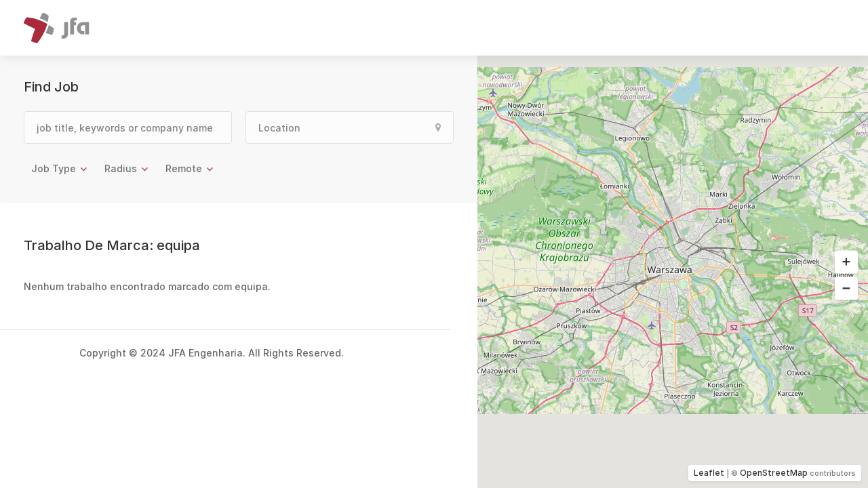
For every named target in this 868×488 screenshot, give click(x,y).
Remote (184, 168)
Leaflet (709, 473)
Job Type (54, 168)
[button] (846, 262)
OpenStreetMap (774, 473)
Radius (121, 168)
